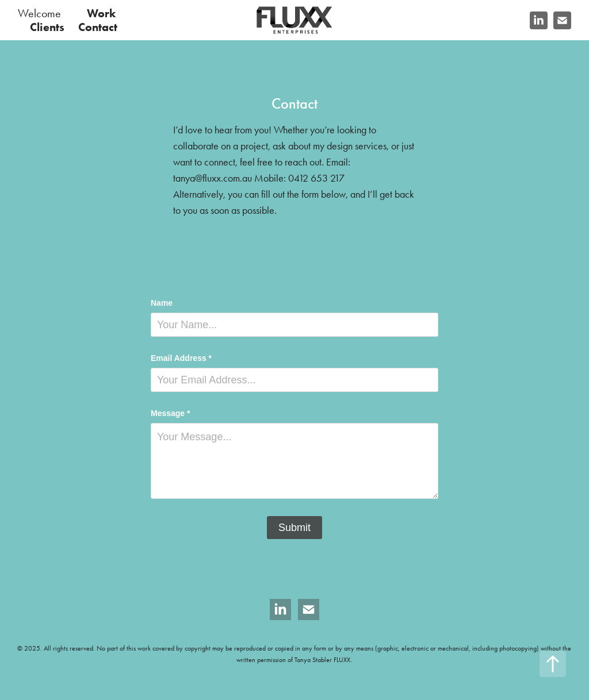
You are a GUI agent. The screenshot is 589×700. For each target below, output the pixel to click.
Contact (98, 27)
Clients (47, 27)
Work (101, 13)
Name (162, 303)
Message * (170, 413)
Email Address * (181, 358)
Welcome (39, 13)
